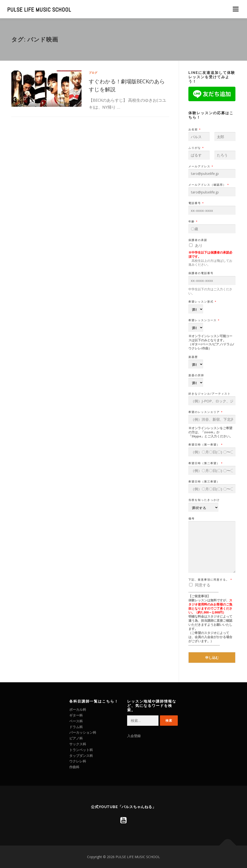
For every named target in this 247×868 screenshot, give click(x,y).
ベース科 (76, 721)
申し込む (212, 658)
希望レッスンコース (204, 320)
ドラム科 (76, 727)
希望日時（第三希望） (204, 482)
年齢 (193, 221)
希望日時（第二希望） (205, 463)
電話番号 (196, 203)
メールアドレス (201, 166)
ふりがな (196, 148)
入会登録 (134, 736)
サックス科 (78, 744)
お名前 (194, 129)
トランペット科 (81, 750)
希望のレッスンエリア (205, 412)
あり (199, 245)
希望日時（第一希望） (205, 445)
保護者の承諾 (198, 240)
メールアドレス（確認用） (209, 185)
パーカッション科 (83, 732)
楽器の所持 (196, 375)
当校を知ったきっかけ (204, 500)
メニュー (236, 9)
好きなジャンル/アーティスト (209, 394)
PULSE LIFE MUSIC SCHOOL (39, 10)
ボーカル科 (78, 709)
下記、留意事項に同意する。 (210, 580)
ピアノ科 (76, 738)
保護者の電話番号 (201, 273)
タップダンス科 (81, 756)
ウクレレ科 (78, 761)
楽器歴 (193, 357)
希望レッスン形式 (202, 302)
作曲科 (74, 767)
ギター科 (76, 715)
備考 (192, 519)
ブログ (93, 73)
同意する (203, 585)
